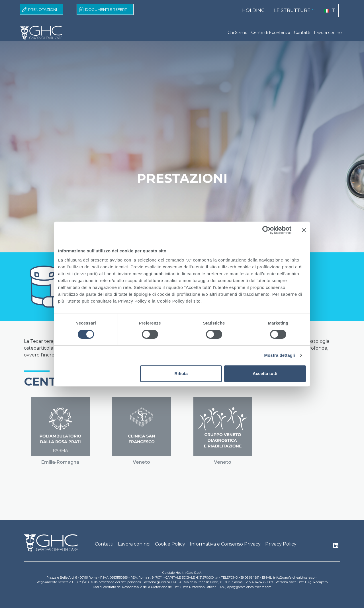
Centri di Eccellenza (271, 33)
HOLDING (253, 10)
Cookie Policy (170, 544)
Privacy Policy (281, 544)
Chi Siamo (238, 33)
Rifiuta (181, 373)
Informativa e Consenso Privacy (225, 544)
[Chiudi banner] (304, 230)
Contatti (302, 33)
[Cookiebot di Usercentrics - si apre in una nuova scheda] (266, 230)
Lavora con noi (328, 33)
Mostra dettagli (279, 355)
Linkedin (336, 547)
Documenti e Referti (106, 9)
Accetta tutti (265, 373)
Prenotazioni (43, 9)
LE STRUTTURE (292, 10)
